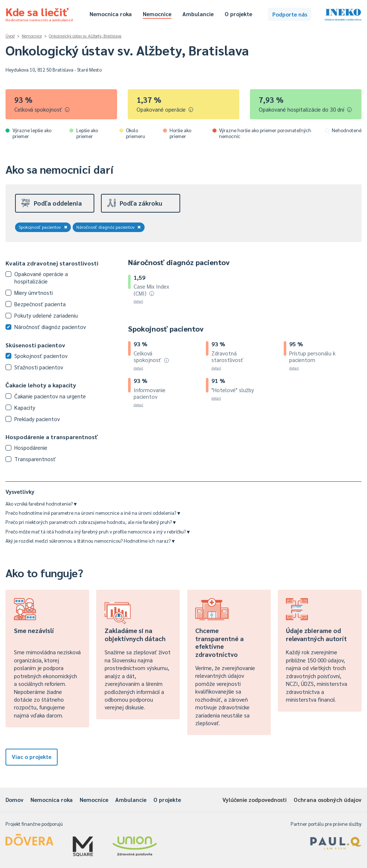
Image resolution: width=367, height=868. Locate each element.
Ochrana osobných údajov (328, 800)
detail (138, 301)
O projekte (238, 14)
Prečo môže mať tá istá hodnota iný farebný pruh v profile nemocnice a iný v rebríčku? (98, 531)
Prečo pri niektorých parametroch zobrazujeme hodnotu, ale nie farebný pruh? (91, 522)
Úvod (10, 36)
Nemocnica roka (111, 14)
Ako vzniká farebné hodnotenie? (41, 504)
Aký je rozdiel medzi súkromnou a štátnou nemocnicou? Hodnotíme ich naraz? (90, 541)
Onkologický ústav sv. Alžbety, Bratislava (85, 36)
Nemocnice (157, 14)
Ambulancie (198, 14)
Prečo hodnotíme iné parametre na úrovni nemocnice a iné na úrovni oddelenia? (93, 513)
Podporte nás (290, 14)
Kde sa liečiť (39, 13)
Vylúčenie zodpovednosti (255, 800)
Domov (14, 800)
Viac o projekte (32, 757)
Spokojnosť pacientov (43, 227)
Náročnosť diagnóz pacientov (109, 227)
